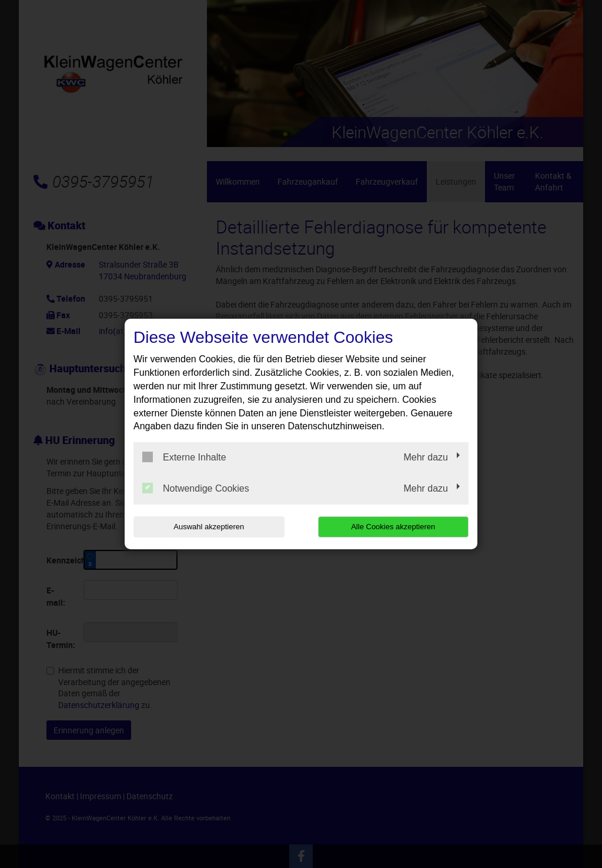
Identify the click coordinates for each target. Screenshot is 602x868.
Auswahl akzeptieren (209, 527)
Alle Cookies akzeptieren (393, 527)
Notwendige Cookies (196, 488)
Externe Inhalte (184, 457)
